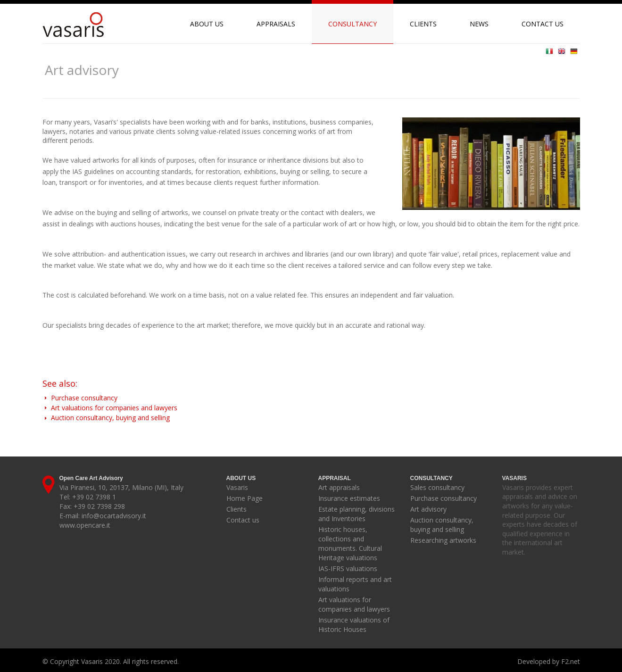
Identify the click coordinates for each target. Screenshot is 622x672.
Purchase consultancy (80, 398)
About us (207, 24)
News (479, 24)
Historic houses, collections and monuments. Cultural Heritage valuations (350, 543)
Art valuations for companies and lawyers (110, 408)
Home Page (245, 498)
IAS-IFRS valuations (348, 568)
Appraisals (276, 24)
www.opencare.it (85, 525)
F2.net (571, 661)
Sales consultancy (437, 487)
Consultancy (352, 24)
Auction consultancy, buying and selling (106, 418)
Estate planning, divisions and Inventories (357, 514)
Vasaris (237, 487)
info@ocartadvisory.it (114, 516)
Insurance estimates (349, 498)
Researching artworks (443, 540)
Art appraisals (339, 487)
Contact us (543, 24)
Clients (423, 24)
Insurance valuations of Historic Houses (354, 625)
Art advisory (428, 509)
